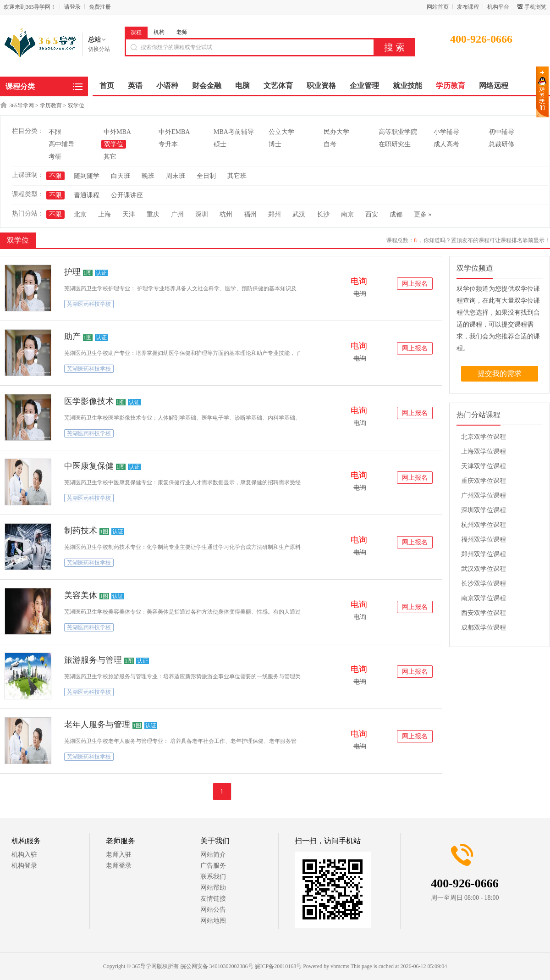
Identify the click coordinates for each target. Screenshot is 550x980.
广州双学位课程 (484, 496)
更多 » (423, 214)
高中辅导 (61, 144)
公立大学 (281, 132)
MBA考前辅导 (234, 132)
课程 (136, 33)
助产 (72, 337)
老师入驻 (119, 855)
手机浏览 (535, 7)
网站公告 (213, 910)
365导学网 (22, 105)
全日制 (206, 176)
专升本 (168, 144)
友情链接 (213, 899)
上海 (104, 214)
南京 (347, 214)
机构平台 (498, 7)
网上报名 (415, 284)
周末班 (176, 176)
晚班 (148, 176)
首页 (107, 86)
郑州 (275, 214)
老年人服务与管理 (97, 725)
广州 (177, 214)
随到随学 (87, 176)
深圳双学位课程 (484, 510)
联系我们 (213, 877)
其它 (110, 157)
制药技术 (81, 531)
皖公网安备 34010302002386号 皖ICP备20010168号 (241, 966)
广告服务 (213, 866)
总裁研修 (501, 144)
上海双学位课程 (484, 451)
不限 (55, 132)
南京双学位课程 (484, 598)
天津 (129, 214)
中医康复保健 (89, 466)
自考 (330, 144)
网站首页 (438, 7)
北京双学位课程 (484, 437)
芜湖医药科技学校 (89, 304)
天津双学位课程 (484, 466)
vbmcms (340, 966)
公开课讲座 (127, 195)
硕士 (220, 144)
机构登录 (24, 866)
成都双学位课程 (484, 628)
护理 (72, 272)
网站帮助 (213, 888)
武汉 (299, 214)
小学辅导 (446, 132)
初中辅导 (501, 132)
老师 (182, 32)
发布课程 (468, 7)
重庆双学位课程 (484, 481)
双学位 (76, 105)
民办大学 (336, 132)
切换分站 (99, 49)
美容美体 (81, 595)
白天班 (121, 176)
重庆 (153, 214)
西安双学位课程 (484, 613)
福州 (250, 214)
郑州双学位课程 (484, 554)
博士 (275, 144)
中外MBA (117, 132)
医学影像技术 (89, 401)
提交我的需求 (500, 374)
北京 (80, 214)
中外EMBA (174, 132)
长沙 (323, 214)
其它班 (237, 176)
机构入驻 (24, 855)
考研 (55, 157)
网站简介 (213, 855)
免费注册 (100, 7)
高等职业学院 (398, 132)
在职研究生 (395, 144)
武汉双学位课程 (484, 569)
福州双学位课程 (484, 540)
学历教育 (51, 105)
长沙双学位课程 (484, 584)
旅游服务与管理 (93, 660)
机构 (159, 32)
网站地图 (213, 921)
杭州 (226, 214)
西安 (372, 214)
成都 (396, 214)
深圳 (202, 214)
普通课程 (87, 195)
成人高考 (446, 144)
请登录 (72, 7)
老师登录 (119, 866)
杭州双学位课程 (484, 525)
